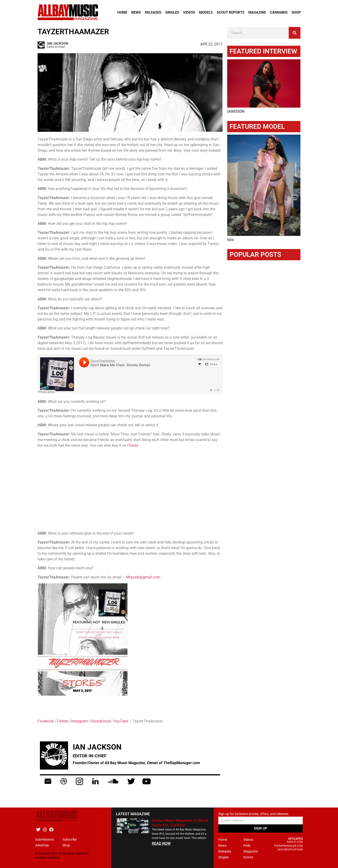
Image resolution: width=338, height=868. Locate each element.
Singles (172, 12)
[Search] (295, 33)
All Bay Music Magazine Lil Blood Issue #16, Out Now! (180, 823)
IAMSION (236, 111)
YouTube (121, 721)
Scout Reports (230, 12)
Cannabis (279, 12)
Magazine (257, 12)
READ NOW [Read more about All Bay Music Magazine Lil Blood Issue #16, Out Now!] (161, 843)
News (136, 12)
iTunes (133, 445)
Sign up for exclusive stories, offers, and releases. (254, 814)
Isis (230, 240)
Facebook (46, 721)
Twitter (62, 721)
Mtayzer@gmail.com (143, 577)
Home (122, 12)
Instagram (79, 721)
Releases (153, 12)
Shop (296, 12)
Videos (189, 12)
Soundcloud (101, 721)
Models (206, 12)
